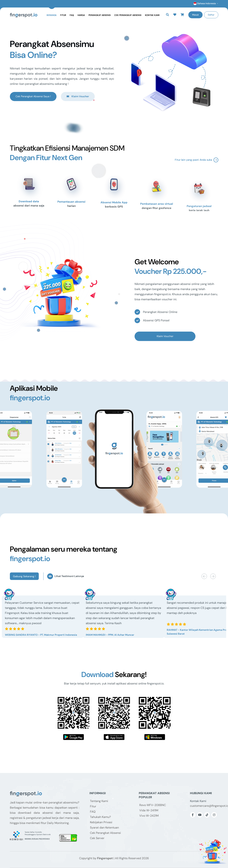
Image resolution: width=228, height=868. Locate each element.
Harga (81, 15)
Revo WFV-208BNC (153, 805)
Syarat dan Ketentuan (104, 828)
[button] (175, 15)
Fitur (63, 15)
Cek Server (97, 838)
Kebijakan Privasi (101, 822)
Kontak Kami (152, 15)
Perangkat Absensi (100, 15)
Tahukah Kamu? (100, 817)
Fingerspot (105, 858)
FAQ (72, 15)
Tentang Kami (99, 801)
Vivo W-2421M (149, 816)
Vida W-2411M (149, 810)
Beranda (52, 15)
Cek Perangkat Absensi (128, 15)
